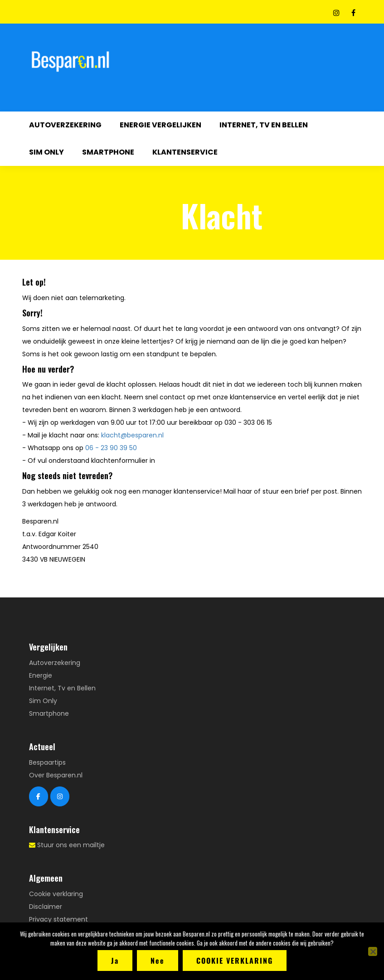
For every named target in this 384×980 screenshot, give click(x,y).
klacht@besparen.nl (132, 435)
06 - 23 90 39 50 (111, 448)
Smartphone (108, 152)
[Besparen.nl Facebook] (39, 796)
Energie (41, 675)
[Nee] (373, 951)
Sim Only (46, 152)
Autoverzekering (65, 125)
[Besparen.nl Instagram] (60, 796)
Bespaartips (47, 762)
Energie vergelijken (160, 125)
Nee (158, 961)
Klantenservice (185, 152)
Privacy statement (58, 919)
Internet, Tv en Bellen (264, 125)
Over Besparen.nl (56, 775)
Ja (115, 961)
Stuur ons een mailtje (71, 845)
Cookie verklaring (56, 894)
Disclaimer (46, 907)
